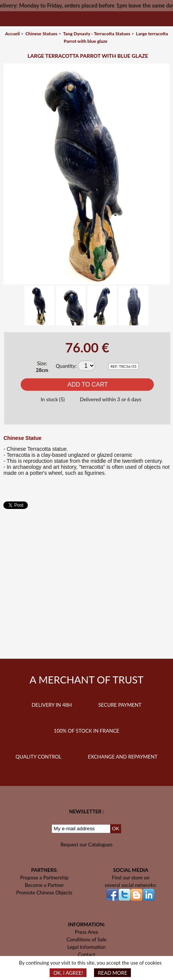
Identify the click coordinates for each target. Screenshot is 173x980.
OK (116, 829)
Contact (86, 954)
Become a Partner (44, 885)
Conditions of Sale (86, 939)
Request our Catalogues (87, 845)
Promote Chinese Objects (44, 893)
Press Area (86, 932)
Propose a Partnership (45, 878)
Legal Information (86, 947)
